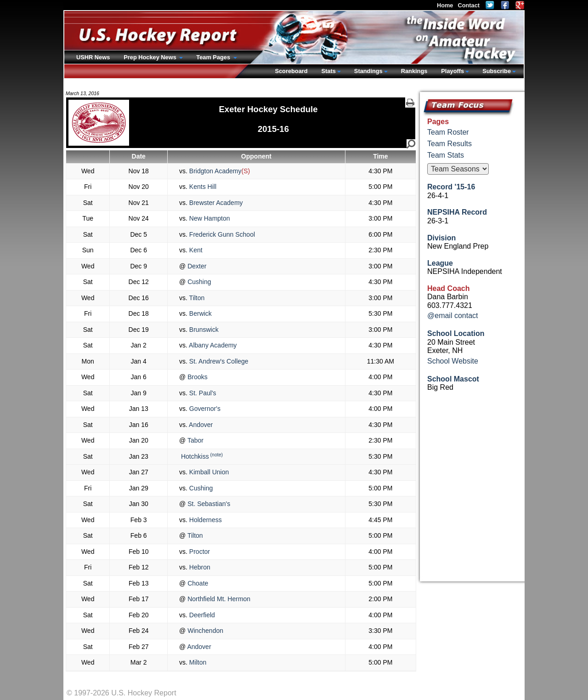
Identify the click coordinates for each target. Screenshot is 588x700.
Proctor (199, 552)
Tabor (195, 440)
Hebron (199, 567)
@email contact (453, 316)
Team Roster (448, 132)
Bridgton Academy (215, 171)
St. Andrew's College (218, 361)
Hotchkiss (194, 456)
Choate (197, 583)
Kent (195, 250)
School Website (453, 361)
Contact (469, 5)
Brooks (196, 377)
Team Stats (446, 155)
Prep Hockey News (151, 57)
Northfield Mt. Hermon (218, 599)
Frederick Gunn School (221, 234)
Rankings (414, 71)
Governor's (204, 409)
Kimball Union (208, 472)
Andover (200, 425)
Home (445, 5)
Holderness (205, 520)
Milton (197, 662)
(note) (217, 455)
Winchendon (204, 631)
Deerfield (201, 615)
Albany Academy (212, 345)
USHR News (93, 57)
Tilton (196, 298)
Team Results (449, 144)
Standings (368, 71)
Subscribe (497, 71)
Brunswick (203, 330)
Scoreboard (291, 71)
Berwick (200, 313)
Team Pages (214, 57)
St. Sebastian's (208, 504)
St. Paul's (202, 393)
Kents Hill (202, 187)
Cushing (198, 282)
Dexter (196, 266)
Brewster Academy (215, 203)
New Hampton (209, 218)
